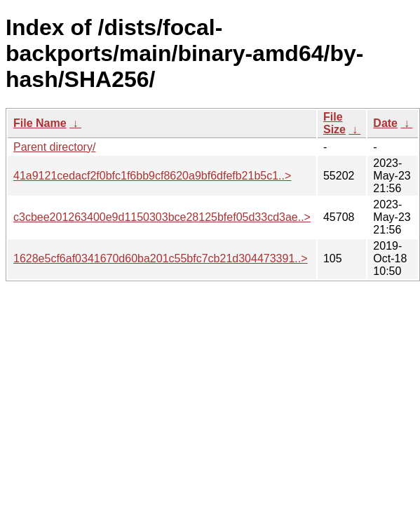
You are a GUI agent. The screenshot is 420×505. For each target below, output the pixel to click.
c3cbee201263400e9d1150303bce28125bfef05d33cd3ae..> (162, 217)
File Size (334, 123)
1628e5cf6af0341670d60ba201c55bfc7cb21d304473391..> (161, 258)
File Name (40, 123)
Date (385, 123)
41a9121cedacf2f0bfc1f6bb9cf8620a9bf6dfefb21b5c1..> (152, 176)
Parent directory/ (54, 147)
